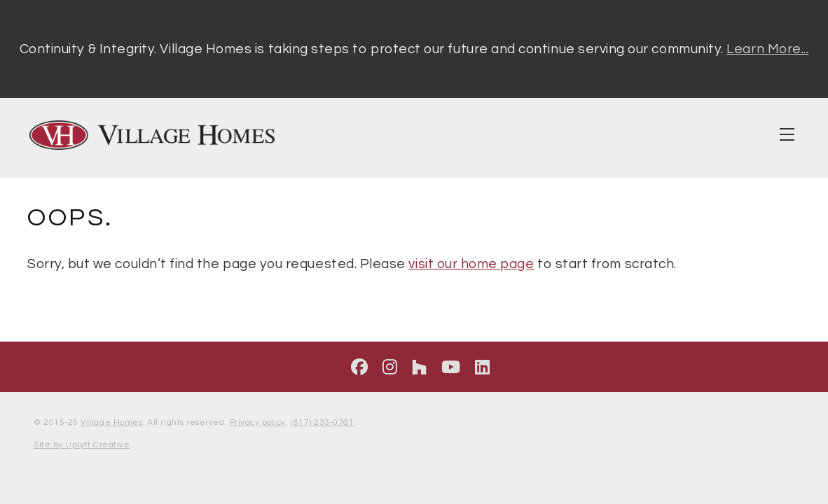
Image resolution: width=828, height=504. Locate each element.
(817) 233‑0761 (322, 422)
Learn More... (767, 49)
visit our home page (471, 264)
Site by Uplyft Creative (82, 445)
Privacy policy (258, 422)
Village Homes (111, 422)
